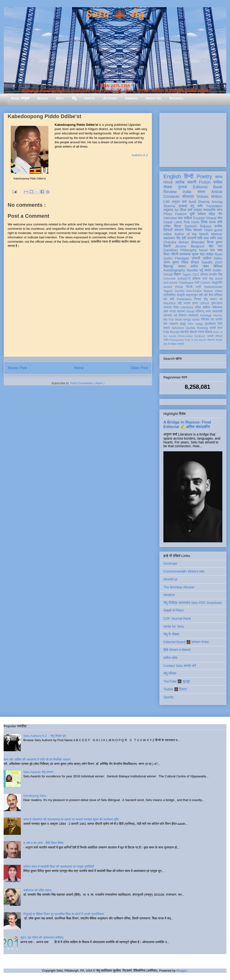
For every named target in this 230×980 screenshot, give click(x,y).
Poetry (204, 176)
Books (43, 98)
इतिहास (196, 279)
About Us (153, 98)
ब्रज (220, 328)
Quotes (191, 328)
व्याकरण (174, 324)
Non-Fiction (194, 291)
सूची (192, 214)
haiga (199, 324)
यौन (165, 324)
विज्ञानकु (168, 266)
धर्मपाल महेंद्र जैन (210, 214)
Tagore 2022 (191, 275)
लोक (166, 311)
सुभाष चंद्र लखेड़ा (202, 254)
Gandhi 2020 (212, 262)
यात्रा (208, 270)
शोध (220, 218)
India (187, 192)
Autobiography (174, 270)
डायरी (213, 328)
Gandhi (180, 291)
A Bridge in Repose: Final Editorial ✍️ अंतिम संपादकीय (187, 424)
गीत (178, 238)
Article (217, 192)
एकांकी (210, 336)
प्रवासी (196, 258)
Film (191, 324)
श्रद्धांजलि (217, 283)
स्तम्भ (201, 192)
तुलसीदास (210, 324)
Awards (131, 98)
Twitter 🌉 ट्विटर (175, 689)
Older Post (139, 368)
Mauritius (170, 303)
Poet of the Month (196, 340)
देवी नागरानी (189, 238)
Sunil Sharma (199, 202)
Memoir (217, 234)
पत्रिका (219, 336)
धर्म (175, 315)
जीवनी (175, 254)
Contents (171, 197)
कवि (200, 206)
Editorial (200, 187)
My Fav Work (173, 320)
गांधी (197, 283)
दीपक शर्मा (186, 210)
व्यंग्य (220, 210)
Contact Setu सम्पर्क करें (180, 666)
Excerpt (199, 218)
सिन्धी (190, 287)
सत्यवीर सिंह (216, 275)
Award (168, 287)
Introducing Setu (35, 796)
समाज (167, 328)
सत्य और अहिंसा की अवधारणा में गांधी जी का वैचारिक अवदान (37, 759)
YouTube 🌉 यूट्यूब (177, 681)
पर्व (221, 299)
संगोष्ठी (181, 344)
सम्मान (182, 266)
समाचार (198, 230)
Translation (214, 206)
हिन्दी (189, 176)
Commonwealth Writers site (184, 571)
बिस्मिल (218, 266)
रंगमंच (201, 332)
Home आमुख (20, 98)
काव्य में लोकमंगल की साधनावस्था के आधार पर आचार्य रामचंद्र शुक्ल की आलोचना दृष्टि (71, 819)
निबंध (188, 230)
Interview (170, 218)
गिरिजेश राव (207, 320)
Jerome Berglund (190, 246)
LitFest (204, 303)
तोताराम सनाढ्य (215, 340)
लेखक (168, 187)
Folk (166, 332)
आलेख (180, 182)
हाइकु (183, 324)
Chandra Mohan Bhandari (184, 242)
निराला (198, 299)
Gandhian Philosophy (180, 250)
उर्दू (201, 270)
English (172, 176)
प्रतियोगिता (170, 295)
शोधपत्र (188, 197)
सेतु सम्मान (210, 299)
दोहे (180, 303)
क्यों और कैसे (206, 295)
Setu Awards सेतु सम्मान (38, 772)
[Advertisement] (193, 139)
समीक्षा (218, 182)
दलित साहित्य (203, 307)
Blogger (182, 971)
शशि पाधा (203, 238)
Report (208, 291)
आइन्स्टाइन (192, 295)
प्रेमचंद (204, 275)
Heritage (206, 315)
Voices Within (210, 197)
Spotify (169, 697)
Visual (190, 311)
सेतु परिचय (170, 673)
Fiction (205, 182)
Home (79, 368)
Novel (203, 250)
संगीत (166, 340)
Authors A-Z (140, 155)
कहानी (192, 182)
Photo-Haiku (185, 336)
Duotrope (170, 563)
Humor (218, 315)
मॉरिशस (218, 295)
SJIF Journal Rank (177, 619)
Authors (110, 98)
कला (205, 279)
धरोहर (167, 226)
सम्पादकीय (209, 210)
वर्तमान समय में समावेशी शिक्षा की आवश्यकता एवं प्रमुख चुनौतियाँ (58, 867)
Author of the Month (192, 234)
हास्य (195, 303)
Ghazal (211, 218)
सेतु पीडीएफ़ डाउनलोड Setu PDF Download (192, 603)
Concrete (170, 279)
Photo (179, 287)
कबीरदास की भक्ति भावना (37, 890)
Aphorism (178, 328)
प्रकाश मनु (186, 206)
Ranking (202, 328)
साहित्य (207, 258)
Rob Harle (192, 222)
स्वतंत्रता (193, 315)
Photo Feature (175, 214)
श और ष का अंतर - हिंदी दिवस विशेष (43, 843)
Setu (60, 98)
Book (218, 187)
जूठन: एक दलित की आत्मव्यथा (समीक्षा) (42, 937)
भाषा (220, 250)
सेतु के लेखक (171, 634)
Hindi (168, 182)
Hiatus (90, 98)
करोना (194, 266)
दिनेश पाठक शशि (212, 222)
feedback (200, 336)
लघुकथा (168, 210)
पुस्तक (183, 187)
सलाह (172, 311)
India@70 (184, 279)
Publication (184, 299)
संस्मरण (179, 230)
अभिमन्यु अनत (203, 311)
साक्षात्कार (169, 238)
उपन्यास (168, 315)
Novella (192, 270)
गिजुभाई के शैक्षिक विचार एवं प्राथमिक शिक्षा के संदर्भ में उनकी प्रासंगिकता (64, 914)
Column (205, 283)
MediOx (169, 595)
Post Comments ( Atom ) (87, 383)
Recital (175, 332)
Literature (187, 307)
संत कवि (169, 299)
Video (218, 291)
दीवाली (193, 332)
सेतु (74, 98)
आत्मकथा (185, 254)
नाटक (187, 303)
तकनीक (184, 332)
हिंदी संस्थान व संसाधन (177, 650)
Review (170, 192)
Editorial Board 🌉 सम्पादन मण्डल (186, 642)
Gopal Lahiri (173, 222)
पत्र (212, 250)
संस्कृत (195, 262)
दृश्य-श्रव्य (217, 303)
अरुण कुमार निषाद (176, 262)
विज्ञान (177, 274)
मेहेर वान (216, 246)
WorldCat (170, 579)
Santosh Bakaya (198, 226)
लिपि (220, 324)
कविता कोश (170, 658)
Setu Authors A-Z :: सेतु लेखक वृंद (44, 736)
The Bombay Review (179, 587)
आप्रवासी (217, 311)
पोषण (206, 266)
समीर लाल (216, 238)
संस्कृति (181, 295)
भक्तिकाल (217, 307)
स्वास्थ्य (181, 311)
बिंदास (178, 226)
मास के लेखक (170, 344)
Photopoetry (177, 340)
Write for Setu (174, 626)
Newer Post (17, 368)
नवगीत (219, 320)
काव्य (219, 177)
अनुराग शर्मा (179, 202)
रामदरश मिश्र (171, 307)
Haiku (218, 258)
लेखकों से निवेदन (173, 611)
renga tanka (191, 320)
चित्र (167, 254)
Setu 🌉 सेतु (115, 14)
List (167, 202)
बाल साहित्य (185, 218)
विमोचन (183, 315)
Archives (176, 98)
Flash (208, 230)
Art (177, 210)
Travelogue (186, 283)
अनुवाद (198, 210)
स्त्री (198, 287)
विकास (209, 332)
